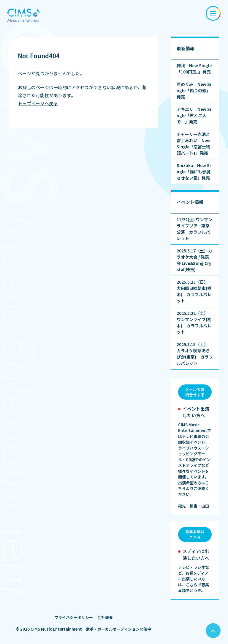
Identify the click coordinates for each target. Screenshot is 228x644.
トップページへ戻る (38, 103)
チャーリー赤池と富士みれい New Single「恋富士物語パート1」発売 (194, 143)
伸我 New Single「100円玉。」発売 (194, 69)
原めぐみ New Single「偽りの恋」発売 (194, 90)
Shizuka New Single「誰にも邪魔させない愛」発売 (194, 172)
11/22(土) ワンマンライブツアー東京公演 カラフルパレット (194, 229)
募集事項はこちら (195, 534)
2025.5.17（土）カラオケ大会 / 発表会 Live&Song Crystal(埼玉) (194, 260)
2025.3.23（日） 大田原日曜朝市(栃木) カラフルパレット (194, 291)
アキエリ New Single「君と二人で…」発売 (194, 115)
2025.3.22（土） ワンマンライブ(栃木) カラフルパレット (194, 322)
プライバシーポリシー (74, 617)
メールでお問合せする (195, 392)
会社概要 (105, 617)
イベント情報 (190, 202)
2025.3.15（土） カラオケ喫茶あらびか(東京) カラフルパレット (195, 354)
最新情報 (186, 48)
